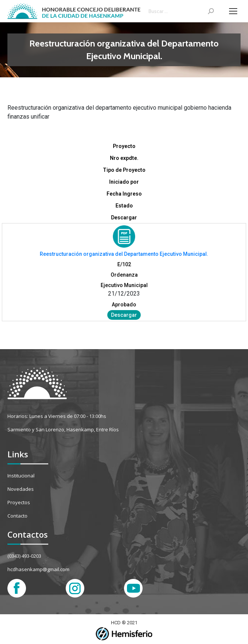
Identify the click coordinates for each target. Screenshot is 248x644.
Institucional (21, 476)
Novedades (21, 489)
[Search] (181, 11)
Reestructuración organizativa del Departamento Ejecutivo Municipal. (124, 254)
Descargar (124, 315)
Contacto (17, 516)
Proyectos (19, 502)
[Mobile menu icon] (233, 11)
